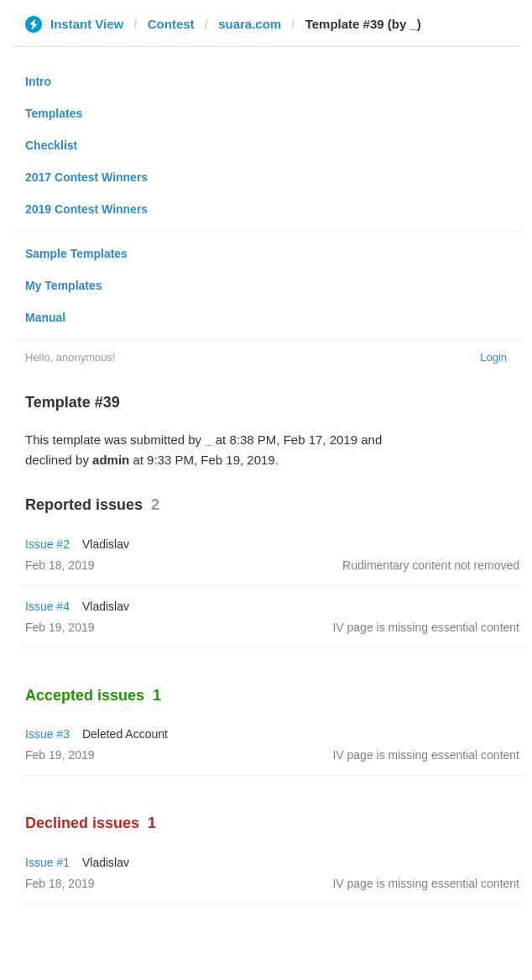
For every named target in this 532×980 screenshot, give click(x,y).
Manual (45, 317)
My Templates (64, 286)
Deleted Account (125, 734)
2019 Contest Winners (86, 209)
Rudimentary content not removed (431, 565)
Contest (171, 24)
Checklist (51, 145)
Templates (54, 113)
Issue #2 (47, 544)
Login (493, 357)
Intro (38, 81)
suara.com (250, 24)
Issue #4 (47, 606)
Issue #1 (47, 862)
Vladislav (106, 544)
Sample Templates (76, 254)
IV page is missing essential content (426, 627)
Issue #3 (47, 734)
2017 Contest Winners (86, 177)
